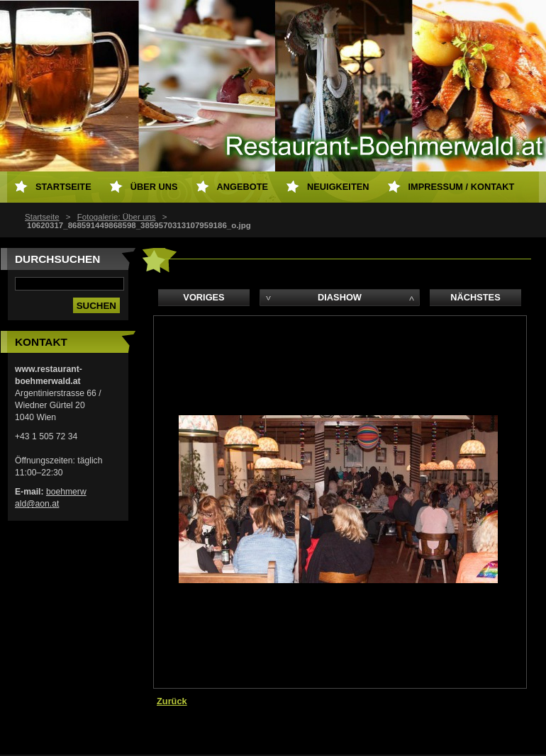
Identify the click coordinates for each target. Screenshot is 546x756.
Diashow (340, 297)
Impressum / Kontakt (462, 187)
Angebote (243, 187)
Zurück (172, 701)
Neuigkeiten (338, 187)
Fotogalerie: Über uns (117, 217)
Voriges (204, 297)
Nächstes (475, 297)
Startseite (42, 217)
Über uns (154, 187)
